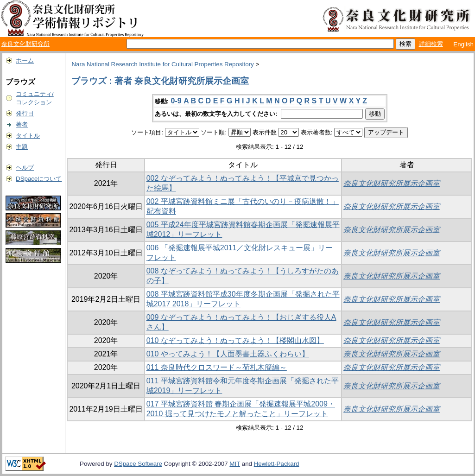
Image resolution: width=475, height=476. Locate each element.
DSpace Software (138, 464)
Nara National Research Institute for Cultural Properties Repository (162, 64)
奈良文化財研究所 (25, 44)
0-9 (176, 101)
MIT (235, 464)
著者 (22, 124)
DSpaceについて (39, 179)
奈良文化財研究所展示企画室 (392, 183)
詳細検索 (431, 44)
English (463, 44)
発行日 (25, 113)
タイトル (28, 136)
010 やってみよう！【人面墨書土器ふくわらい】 (228, 354)
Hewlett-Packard (277, 464)
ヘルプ (25, 168)
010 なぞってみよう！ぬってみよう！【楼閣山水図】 (235, 340)
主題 (22, 147)
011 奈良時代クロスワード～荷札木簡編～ (217, 367)
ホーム (25, 60)
